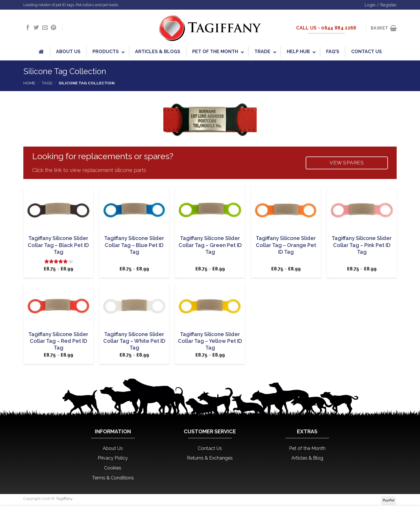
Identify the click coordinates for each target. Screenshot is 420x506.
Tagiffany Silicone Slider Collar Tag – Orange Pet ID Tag (286, 245)
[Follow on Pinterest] (53, 28)
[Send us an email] (45, 28)
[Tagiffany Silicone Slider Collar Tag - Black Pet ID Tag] (58, 209)
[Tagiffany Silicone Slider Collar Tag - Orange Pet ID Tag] (286, 209)
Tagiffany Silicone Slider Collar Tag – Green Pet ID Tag (210, 245)
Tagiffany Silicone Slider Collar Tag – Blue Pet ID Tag (134, 245)
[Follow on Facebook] (28, 28)
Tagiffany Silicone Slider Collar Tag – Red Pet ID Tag (58, 341)
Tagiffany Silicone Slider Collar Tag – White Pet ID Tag (134, 341)
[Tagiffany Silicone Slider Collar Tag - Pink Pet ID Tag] (362, 209)
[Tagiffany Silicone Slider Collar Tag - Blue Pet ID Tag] (134, 209)
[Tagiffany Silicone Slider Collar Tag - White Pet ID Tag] (134, 305)
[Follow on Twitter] (36, 28)
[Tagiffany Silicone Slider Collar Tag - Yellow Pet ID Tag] (210, 305)
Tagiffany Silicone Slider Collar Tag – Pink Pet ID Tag (362, 245)
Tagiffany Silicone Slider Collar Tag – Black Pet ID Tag (58, 245)
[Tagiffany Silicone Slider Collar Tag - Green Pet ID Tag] (210, 209)
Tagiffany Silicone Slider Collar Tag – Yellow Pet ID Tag (210, 341)
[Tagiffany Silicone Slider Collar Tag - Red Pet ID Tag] (58, 305)
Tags (47, 83)
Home (29, 83)
